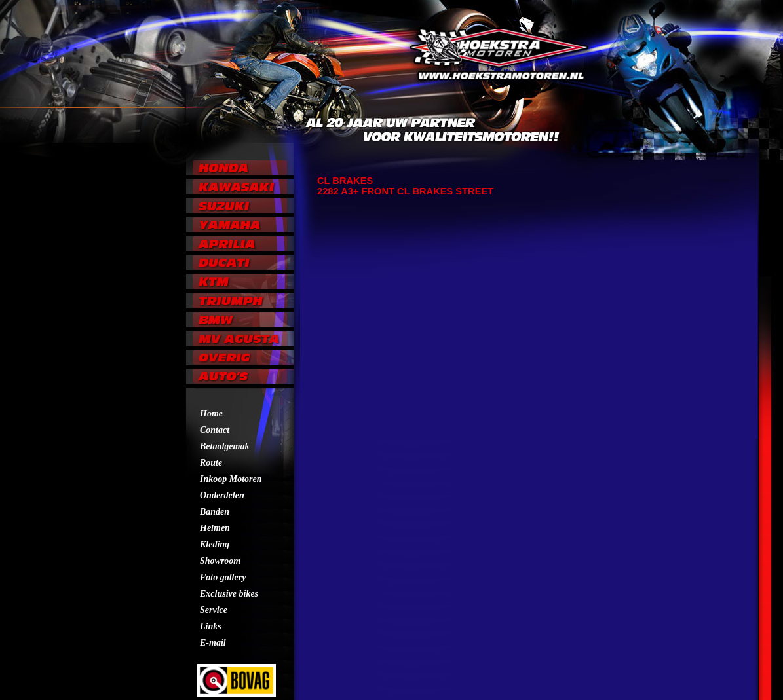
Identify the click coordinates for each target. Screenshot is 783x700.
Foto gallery (223, 577)
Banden (215, 512)
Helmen (215, 528)
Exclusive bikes (229, 594)
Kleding (215, 544)
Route (211, 463)
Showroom (220, 561)
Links (211, 626)
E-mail (213, 643)
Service (214, 610)
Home (211, 414)
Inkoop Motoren (231, 479)
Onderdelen (222, 495)
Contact (215, 430)
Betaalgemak (224, 446)
